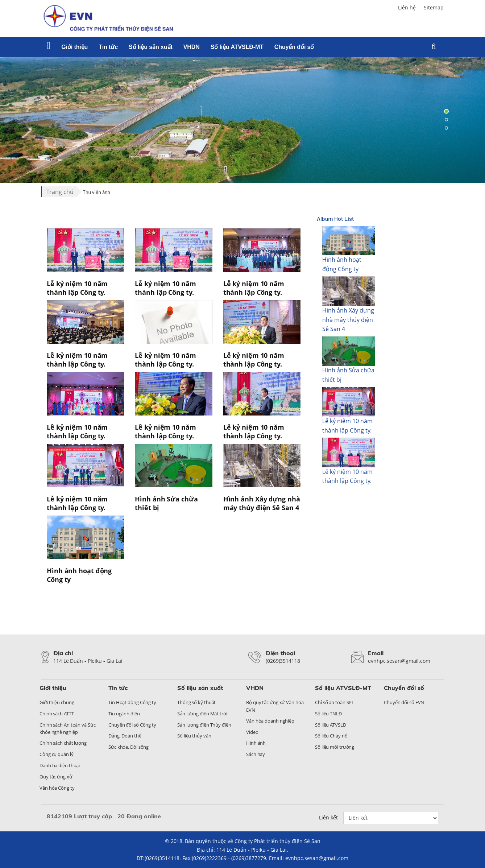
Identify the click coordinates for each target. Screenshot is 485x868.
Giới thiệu (74, 47)
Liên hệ (407, 7)
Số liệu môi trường (335, 747)
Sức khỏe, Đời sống (128, 747)
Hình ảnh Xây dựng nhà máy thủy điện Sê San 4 (348, 320)
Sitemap (434, 7)
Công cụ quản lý (57, 754)
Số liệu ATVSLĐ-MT (237, 47)
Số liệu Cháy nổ (331, 736)
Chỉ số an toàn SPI (334, 702)
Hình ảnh (256, 743)
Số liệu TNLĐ (328, 714)
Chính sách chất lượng (63, 743)
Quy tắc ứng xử (56, 777)
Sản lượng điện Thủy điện (204, 725)
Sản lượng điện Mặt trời (202, 714)
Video (252, 732)
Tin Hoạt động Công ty (132, 702)
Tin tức (108, 47)
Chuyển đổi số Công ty (132, 725)
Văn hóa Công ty (57, 788)
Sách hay (256, 754)
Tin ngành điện (124, 714)
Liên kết (328, 817)
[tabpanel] (242, 120)
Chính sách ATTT (57, 714)
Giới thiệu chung (57, 702)
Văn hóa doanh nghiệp (270, 721)
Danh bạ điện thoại (60, 765)
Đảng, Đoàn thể (125, 736)
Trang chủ (60, 192)
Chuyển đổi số (294, 47)
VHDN (192, 47)
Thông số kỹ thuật (196, 702)
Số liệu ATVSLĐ (331, 725)
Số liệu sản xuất (151, 47)
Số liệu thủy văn (194, 736)
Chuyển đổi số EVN (404, 702)
